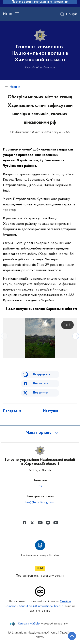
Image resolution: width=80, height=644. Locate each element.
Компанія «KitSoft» (29, 624)
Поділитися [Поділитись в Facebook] (41, 384)
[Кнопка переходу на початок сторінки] (72, 636)
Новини (15, 87)
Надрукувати (42, 374)
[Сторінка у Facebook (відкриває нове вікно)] (24, 523)
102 (40, 486)
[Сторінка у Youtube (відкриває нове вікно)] (40, 523)
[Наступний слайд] (76, 336)
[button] (40, 433)
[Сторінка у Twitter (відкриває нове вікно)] (32, 523)
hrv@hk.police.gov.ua (40, 503)
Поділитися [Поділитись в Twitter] (41, 393)
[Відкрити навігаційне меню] (17, 14)
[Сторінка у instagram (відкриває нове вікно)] (48, 523)
